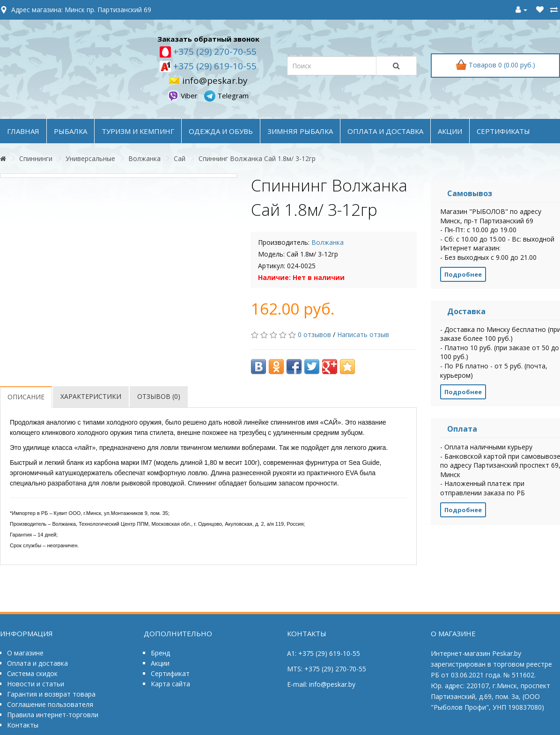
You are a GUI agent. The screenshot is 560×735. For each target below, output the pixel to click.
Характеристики (91, 396)
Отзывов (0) (159, 396)
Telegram (226, 96)
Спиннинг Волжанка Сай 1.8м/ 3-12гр (257, 158)
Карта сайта (170, 684)
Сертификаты (503, 131)
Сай (180, 158)
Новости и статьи (36, 684)
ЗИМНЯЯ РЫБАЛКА (300, 131)
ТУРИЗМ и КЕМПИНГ (138, 131)
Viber (184, 96)
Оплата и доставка (37, 663)
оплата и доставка (385, 131)
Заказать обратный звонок (208, 39)
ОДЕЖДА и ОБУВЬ (221, 131)
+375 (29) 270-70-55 (214, 51)
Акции (160, 663)
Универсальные (90, 158)
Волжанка (144, 158)
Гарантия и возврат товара (51, 694)
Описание (26, 397)
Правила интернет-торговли (53, 715)
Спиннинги (36, 158)
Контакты (23, 725)
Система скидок (32, 673)
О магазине (25, 653)
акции (450, 131)
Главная (23, 131)
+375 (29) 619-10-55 (214, 66)
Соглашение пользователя (50, 704)
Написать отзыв (363, 334)
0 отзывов (314, 334)
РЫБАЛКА (70, 131)
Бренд (160, 653)
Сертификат (170, 673)
